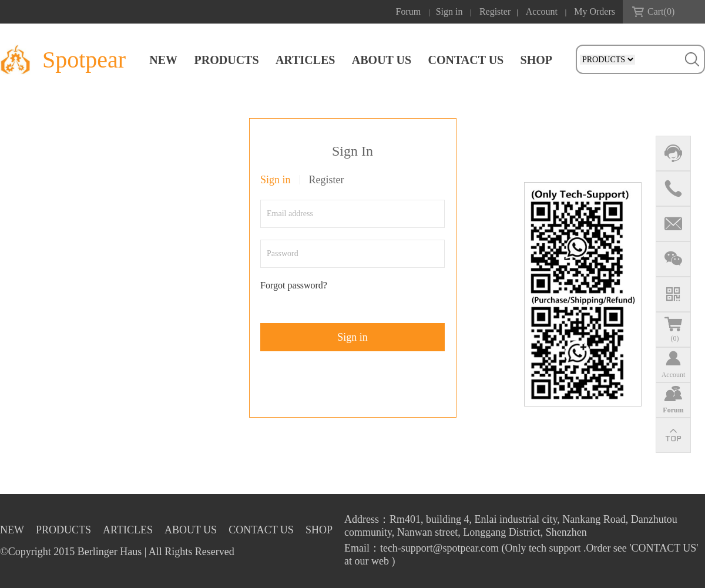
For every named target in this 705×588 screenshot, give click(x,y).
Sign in (449, 11)
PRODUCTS (227, 60)
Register (495, 11)
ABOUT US (382, 60)
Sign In (352, 151)
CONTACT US (466, 60)
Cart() (661, 11)
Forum (409, 11)
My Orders (595, 11)
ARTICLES (305, 60)
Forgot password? (294, 285)
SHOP (536, 60)
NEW (163, 60)
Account (542, 11)
